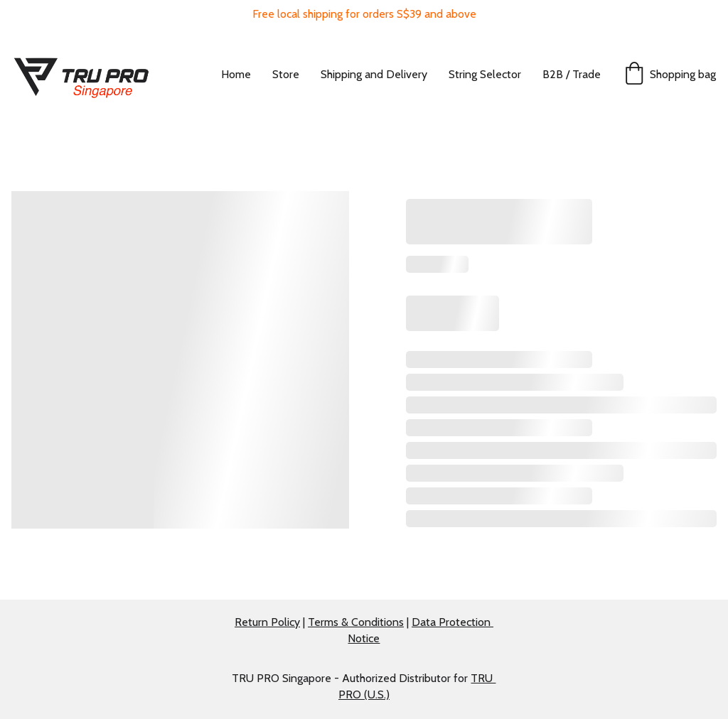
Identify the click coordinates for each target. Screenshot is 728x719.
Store (286, 74)
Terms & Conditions (356, 622)
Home (236, 74)
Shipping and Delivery (374, 74)
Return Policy (267, 622)
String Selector (485, 74)
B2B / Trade (572, 74)
